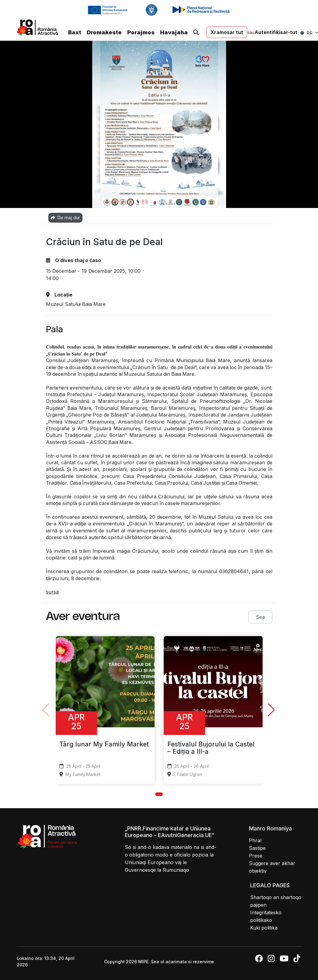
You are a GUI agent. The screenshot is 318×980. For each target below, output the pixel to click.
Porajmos (141, 32)
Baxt (75, 32)
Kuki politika (264, 928)
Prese (256, 856)
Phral (255, 840)
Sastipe (257, 848)
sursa (52, 592)
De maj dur (65, 218)
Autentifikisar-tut (276, 32)
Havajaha (174, 32)
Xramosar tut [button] (227, 32)
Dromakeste (104, 32)
